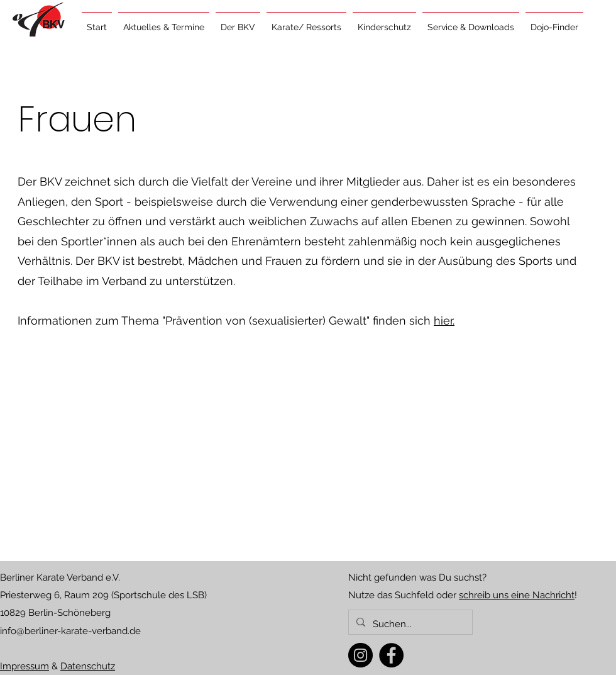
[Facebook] (391, 655)
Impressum (25, 666)
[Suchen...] (409, 624)
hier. (444, 321)
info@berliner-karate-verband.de (70, 631)
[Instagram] (360, 655)
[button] (164, 21)
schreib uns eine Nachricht (517, 595)
